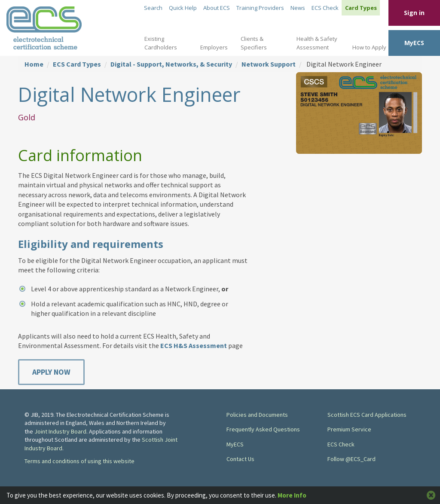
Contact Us (240, 459)
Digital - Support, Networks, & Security (171, 64)
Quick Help (183, 8)
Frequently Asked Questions (263, 429)
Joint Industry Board (60, 431)
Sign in (414, 13)
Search (153, 8)
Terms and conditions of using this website (79, 461)
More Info (292, 495)
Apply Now (51, 372)
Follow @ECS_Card (351, 459)
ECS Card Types (77, 64)
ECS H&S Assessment (194, 345)
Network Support (269, 64)
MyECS (414, 43)
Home (34, 64)
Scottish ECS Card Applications (367, 415)
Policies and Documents (257, 415)
